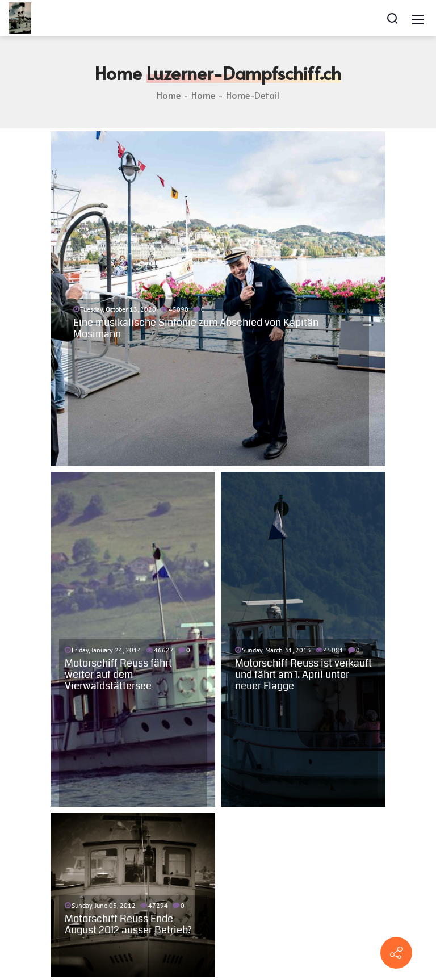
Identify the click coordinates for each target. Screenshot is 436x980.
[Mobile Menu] (418, 18)
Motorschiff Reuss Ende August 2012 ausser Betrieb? (128, 924)
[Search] (392, 18)
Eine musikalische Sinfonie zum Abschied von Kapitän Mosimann (196, 328)
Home (169, 95)
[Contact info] (396, 953)
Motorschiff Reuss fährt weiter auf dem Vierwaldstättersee (118, 675)
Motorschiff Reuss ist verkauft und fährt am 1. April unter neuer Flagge (303, 675)
